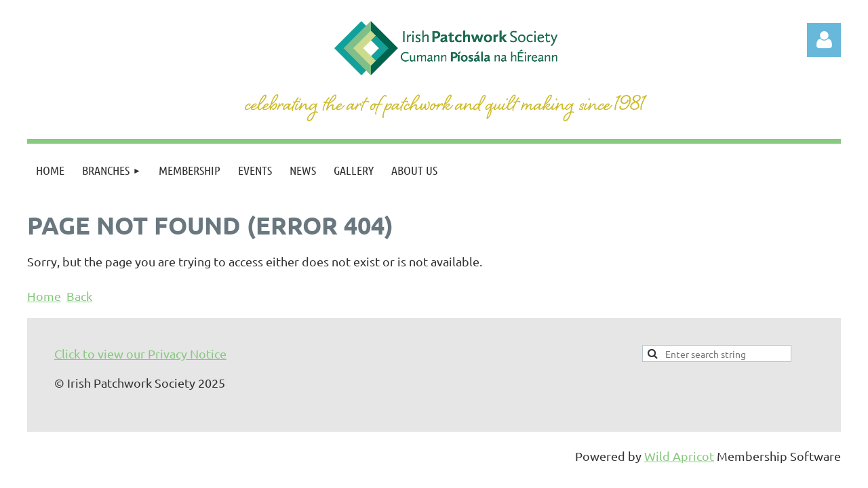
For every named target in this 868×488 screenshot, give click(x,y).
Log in (824, 40)
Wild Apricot (679, 456)
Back (79, 296)
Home (44, 296)
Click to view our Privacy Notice (140, 353)
